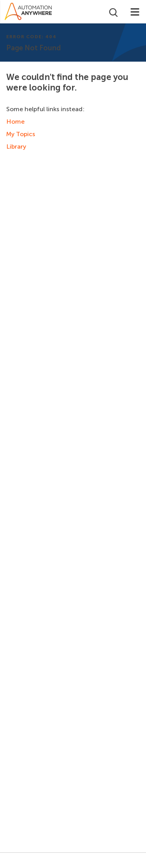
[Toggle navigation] (135, 12)
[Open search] (113, 12)
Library (16, 146)
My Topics (21, 134)
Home (15, 122)
